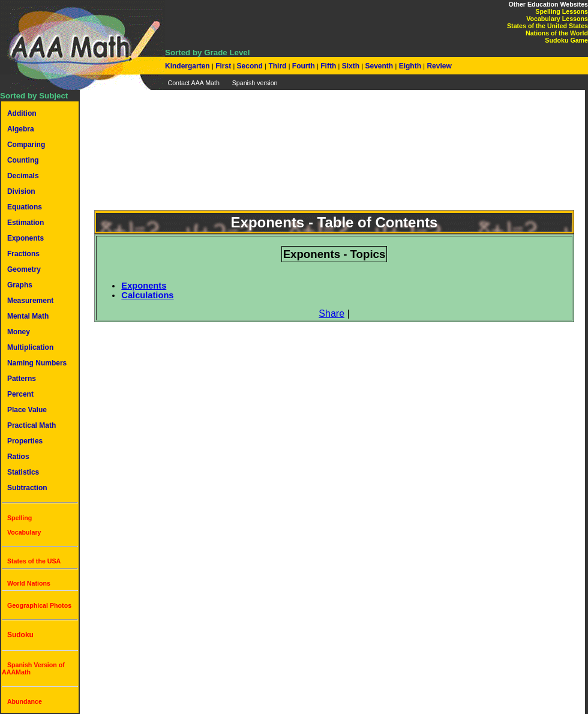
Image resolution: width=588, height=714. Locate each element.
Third (277, 66)
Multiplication (30, 347)
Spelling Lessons (562, 11)
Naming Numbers (37, 363)
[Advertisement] (334, 157)
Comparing (26, 145)
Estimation (25, 223)
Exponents (25, 238)
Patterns (22, 379)
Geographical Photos (39, 605)
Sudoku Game (566, 40)
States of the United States (547, 26)
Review (438, 66)
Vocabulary (24, 532)
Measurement (30, 301)
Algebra (21, 129)
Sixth (350, 66)
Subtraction (27, 488)
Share (331, 313)
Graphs (20, 285)
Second (250, 66)
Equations (25, 207)
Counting (23, 160)
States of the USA (34, 561)
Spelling (19, 518)
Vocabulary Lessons (557, 19)
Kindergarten (188, 66)
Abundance (25, 701)
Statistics (23, 472)
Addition (22, 113)
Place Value (27, 410)
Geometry (24, 269)
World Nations (29, 583)
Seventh (379, 66)
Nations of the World (557, 33)
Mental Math (28, 316)
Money (19, 332)
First (223, 66)
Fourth (304, 66)
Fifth (328, 66)
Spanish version (255, 83)
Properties (25, 441)
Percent (20, 394)
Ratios (18, 457)
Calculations (147, 295)
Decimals (23, 176)
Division (21, 191)
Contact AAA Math (193, 83)
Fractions (23, 254)
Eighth (410, 66)
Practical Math (31, 425)
